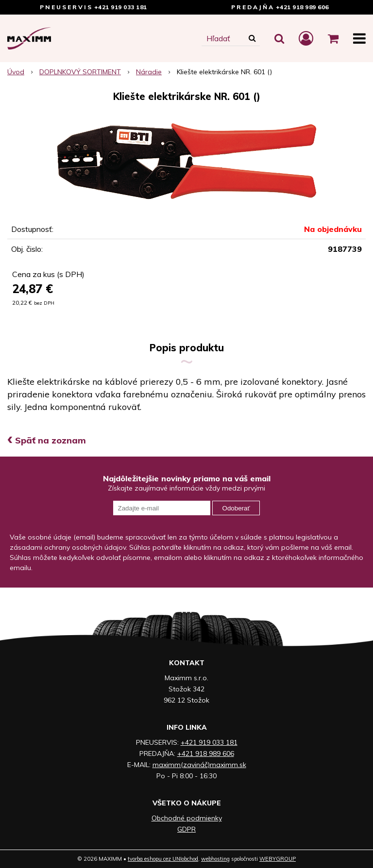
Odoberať (236, 508)
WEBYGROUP (278, 859)
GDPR (186, 829)
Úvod (16, 72)
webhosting (215, 859)
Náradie (149, 72)
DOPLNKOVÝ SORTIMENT (80, 72)
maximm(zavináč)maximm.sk (199, 765)
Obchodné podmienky (187, 818)
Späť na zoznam (47, 440)
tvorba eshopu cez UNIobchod (163, 859)
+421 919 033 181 (121, 7)
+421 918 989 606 (302, 7)
